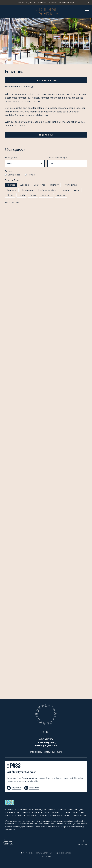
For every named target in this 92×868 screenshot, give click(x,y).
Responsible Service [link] (62, 853)
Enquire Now (46, 135)
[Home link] (46, 12)
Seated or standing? (57, 158)
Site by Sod (46, 856)
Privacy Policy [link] (27, 853)
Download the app (65, 2)
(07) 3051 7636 (46, 739)
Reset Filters (12, 202)
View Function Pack (46, 80)
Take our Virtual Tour (19, 87)
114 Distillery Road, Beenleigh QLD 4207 (46, 744)
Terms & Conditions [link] (43, 853)
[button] (87, 12)
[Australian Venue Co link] (8, 842)
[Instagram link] (47, 732)
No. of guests (11, 158)
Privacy (8, 171)
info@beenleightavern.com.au (46, 752)
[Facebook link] (43, 732)
